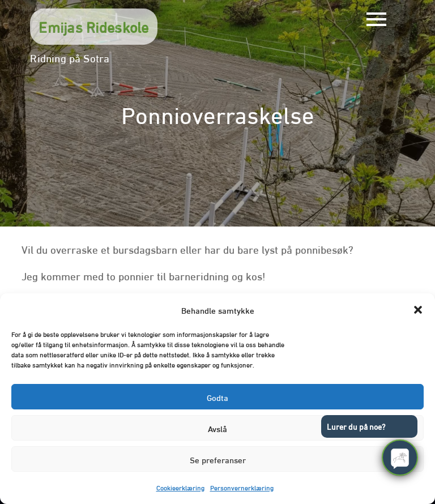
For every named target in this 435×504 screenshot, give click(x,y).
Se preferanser (218, 459)
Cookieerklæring (180, 487)
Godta (217, 397)
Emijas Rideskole (93, 26)
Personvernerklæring (242, 487)
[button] (418, 310)
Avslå (217, 428)
